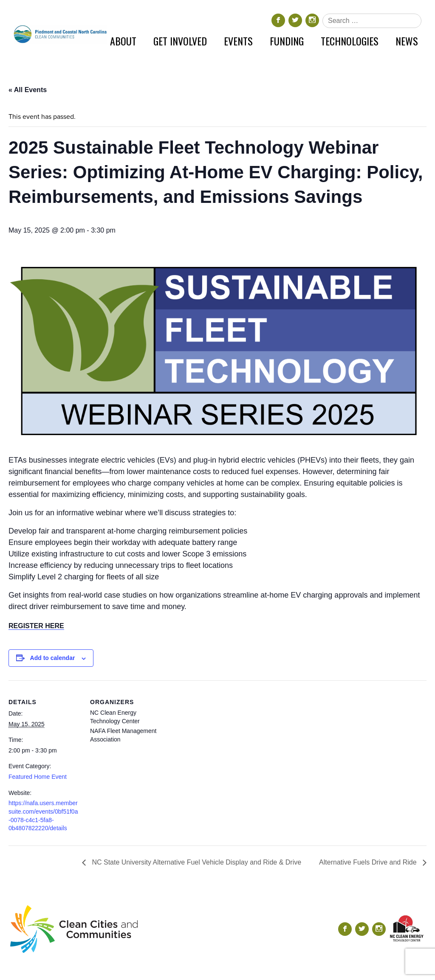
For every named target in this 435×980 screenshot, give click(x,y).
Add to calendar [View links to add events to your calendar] (53, 658)
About (123, 41)
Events (238, 41)
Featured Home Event (38, 777)
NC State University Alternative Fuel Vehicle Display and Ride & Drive (196, 862)
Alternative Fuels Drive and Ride (369, 862)
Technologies (350, 41)
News (407, 41)
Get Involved (180, 41)
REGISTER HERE (36, 626)
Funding (287, 41)
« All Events (28, 90)
